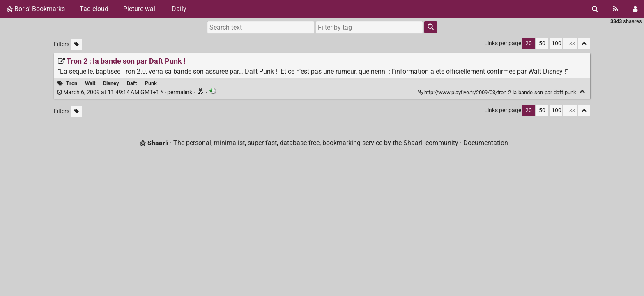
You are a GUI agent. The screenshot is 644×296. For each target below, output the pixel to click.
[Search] (595, 9)
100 (557, 43)
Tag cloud (94, 9)
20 (529, 43)
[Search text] (261, 27)
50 (542, 43)
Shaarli (158, 143)
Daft (132, 83)
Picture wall (140, 9)
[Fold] (582, 91)
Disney (111, 83)
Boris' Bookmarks (36, 9)
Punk (151, 83)
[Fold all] (584, 44)
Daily (179, 9)
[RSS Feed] (615, 9)
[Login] (635, 9)
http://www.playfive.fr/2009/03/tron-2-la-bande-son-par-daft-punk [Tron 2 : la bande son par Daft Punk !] (498, 92)
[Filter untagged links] (76, 45)
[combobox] (369, 27)
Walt (90, 83)
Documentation (486, 143)
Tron (72, 83)
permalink (125, 92)
